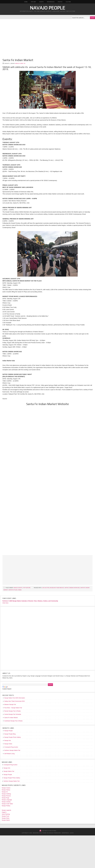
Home (26, 2)
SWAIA (20, 590)
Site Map (33, 2)
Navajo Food (6, 816)
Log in (71, 833)
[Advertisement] (19, 38)
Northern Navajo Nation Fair (12, 781)
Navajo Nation (6, 820)
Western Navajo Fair (10, 704)
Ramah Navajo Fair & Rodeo (12, 711)
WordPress (65, 833)
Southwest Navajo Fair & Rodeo (13, 721)
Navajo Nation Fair (9, 771)
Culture (67, 2)
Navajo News (6, 818)
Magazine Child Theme (40, 833)
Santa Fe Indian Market (11, 718)
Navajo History (6, 790)
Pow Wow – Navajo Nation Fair (13, 708)
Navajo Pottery (6, 806)
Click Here (5, 603)
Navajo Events (18, 588)
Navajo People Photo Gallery (12, 778)
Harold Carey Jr (20, 63)
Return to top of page (49, 831)
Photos (60, 2)
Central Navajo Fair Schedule (13, 714)
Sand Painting (6, 814)
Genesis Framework (55, 833)
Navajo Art (5, 792)
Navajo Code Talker (7, 804)
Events (41, 2)
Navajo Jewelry (6, 802)
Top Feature (27, 588)
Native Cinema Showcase (72, 588)
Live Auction (46, 588)
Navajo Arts (7, 768)
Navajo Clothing (6, 794)
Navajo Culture (6, 788)
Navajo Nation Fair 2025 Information (15, 698)
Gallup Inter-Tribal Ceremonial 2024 (14, 701)
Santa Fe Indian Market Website (47, 404)
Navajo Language (7, 800)
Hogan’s (4, 812)
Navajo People (47, 8)
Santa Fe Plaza (13, 590)
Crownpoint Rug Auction (10, 765)
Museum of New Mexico (57, 588)
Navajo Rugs (5, 798)
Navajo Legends (6, 810)
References (51, 2)
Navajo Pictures (6, 796)
